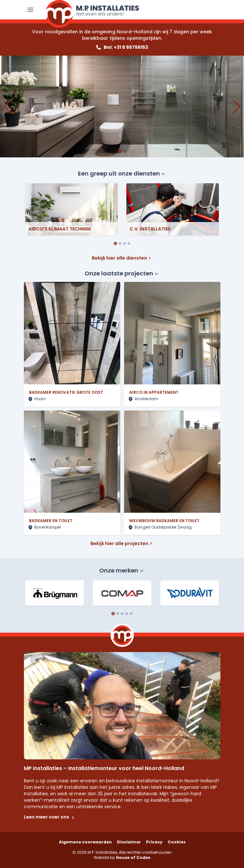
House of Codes (133, 857)
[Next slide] (211, 209)
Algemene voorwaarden (85, 842)
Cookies (177, 842)
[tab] (115, 243)
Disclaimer (129, 842)
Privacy (154, 842)
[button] (120, 152)
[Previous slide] (33, 209)
